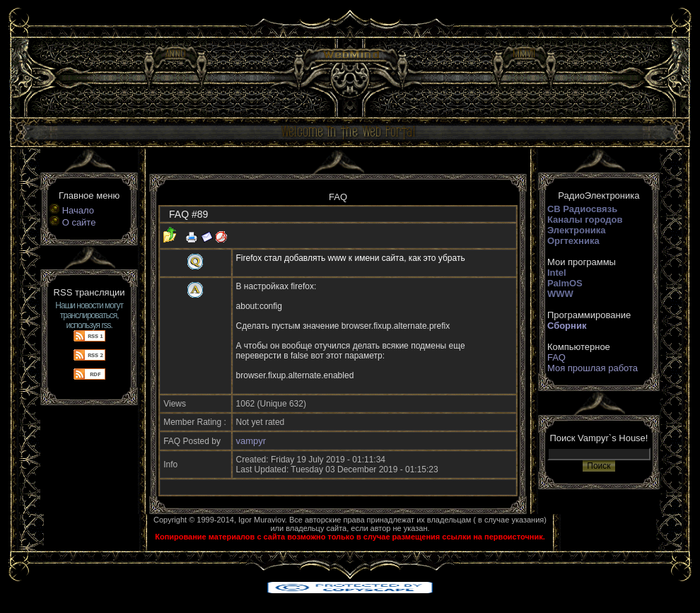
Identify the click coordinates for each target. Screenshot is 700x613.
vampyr (251, 441)
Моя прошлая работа (593, 368)
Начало (78, 210)
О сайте (79, 222)
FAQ (556, 357)
